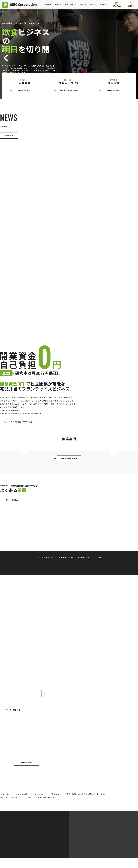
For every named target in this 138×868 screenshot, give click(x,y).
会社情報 (48, 5)
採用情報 (103, 5)
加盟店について (71, 5)
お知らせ (83, 5)
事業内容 (58, 5)
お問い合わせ (117, 5)
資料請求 (131, 5)
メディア (93, 5)
